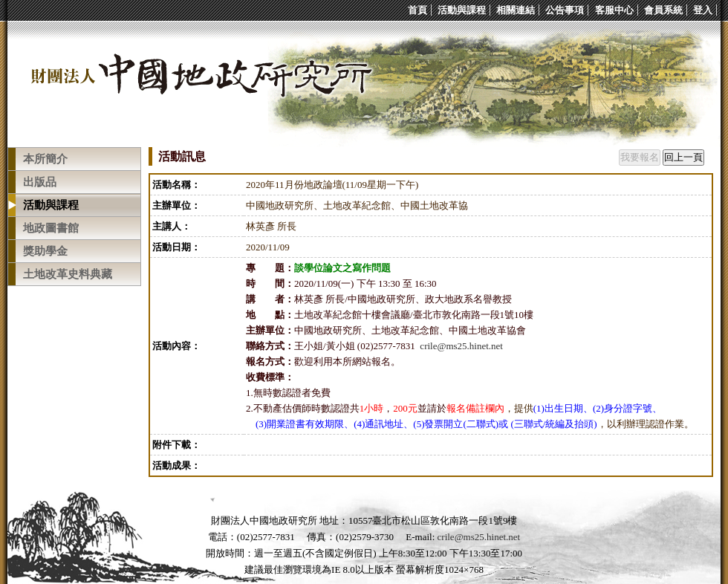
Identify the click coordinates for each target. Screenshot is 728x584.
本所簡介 (45, 159)
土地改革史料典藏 (68, 274)
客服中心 (614, 10)
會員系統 (663, 10)
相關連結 (516, 10)
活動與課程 (462, 10)
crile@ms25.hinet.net (461, 346)
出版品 (40, 182)
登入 (703, 10)
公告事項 (565, 10)
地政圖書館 (51, 228)
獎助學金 (45, 251)
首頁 (417, 10)
